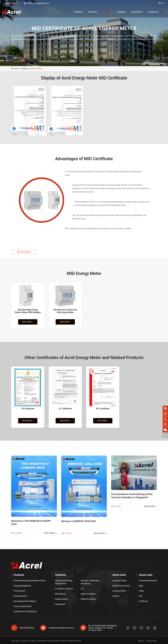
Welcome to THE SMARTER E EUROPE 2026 (31, 523)
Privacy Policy (151, 641)
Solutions (93, 12)
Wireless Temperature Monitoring (90, 582)
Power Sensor (19, 591)
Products (78, 12)
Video (141, 591)
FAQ (141, 596)
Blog (141, 586)
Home (16, 69)
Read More (28, 322)
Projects (116, 596)
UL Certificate (65, 409)
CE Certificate (28, 409)
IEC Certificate (103, 409)
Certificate (107, 12)
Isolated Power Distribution (25, 611)
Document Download (148, 581)
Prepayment (60, 604)
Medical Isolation (88, 599)
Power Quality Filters (22, 606)
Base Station (60, 594)
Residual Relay (61, 599)
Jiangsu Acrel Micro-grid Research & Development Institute (43, 641)
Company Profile (119, 581)
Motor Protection (88, 594)
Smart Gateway (20, 596)
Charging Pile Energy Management (64, 582)
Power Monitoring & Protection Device (30, 581)
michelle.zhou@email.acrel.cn (37, 3)
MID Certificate (36, 69)
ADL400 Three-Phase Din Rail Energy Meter (65, 311)
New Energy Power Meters (25, 601)
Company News (119, 591)
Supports (122, 12)
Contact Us (153, 12)
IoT (82, 589)
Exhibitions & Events (121, 586)
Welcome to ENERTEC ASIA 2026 (78, 521)
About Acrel (137, 12)
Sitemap (141, 641)
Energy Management (22, 586)
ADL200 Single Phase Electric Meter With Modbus (28, 311)
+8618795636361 (10, 3)
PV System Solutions (64, 589)
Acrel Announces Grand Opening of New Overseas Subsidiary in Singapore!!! (132, 496)
